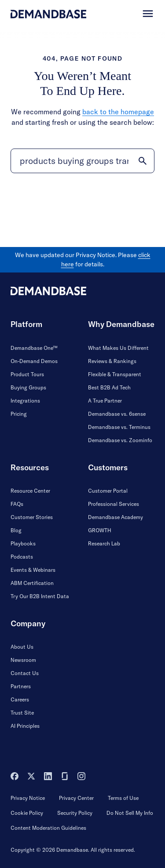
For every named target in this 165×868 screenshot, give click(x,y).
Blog (16, 530)
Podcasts (22, 557)
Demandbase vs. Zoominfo (120, 440)
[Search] (82, 161)
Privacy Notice (28, 798)
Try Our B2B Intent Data (40, 596)
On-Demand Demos (34, 361)
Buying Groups (28, 387)
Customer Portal (108, 491)
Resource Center (30, 491)
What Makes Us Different (118, 348)
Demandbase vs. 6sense (117, 414)
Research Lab (104, 543)
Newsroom (23, 660)
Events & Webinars (33, 570)
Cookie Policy (27, 813)
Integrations (25, 401)
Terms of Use (123, 798)
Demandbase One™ (34, 348)
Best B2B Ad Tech (109, 387)
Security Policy (75, 813)
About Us (22, 647)
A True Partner (105, 401)
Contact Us (25, 673)
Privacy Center (76, 798)
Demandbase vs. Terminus (119, 427)
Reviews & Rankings (112, 361)
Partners (21, 686)
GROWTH (100, 530)
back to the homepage (118, 112)
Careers (20, 699)
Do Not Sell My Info (130, 813)
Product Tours (27, 374)
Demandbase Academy (115, 517)
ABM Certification (32, 583)
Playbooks (23, 543)
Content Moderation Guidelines (48, 828)
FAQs (17, 504)
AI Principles (25, 726)
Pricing (19, 414)
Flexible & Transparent (115, 374)
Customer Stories (32, 517)
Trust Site (22, 713)
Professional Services (114, 504)
